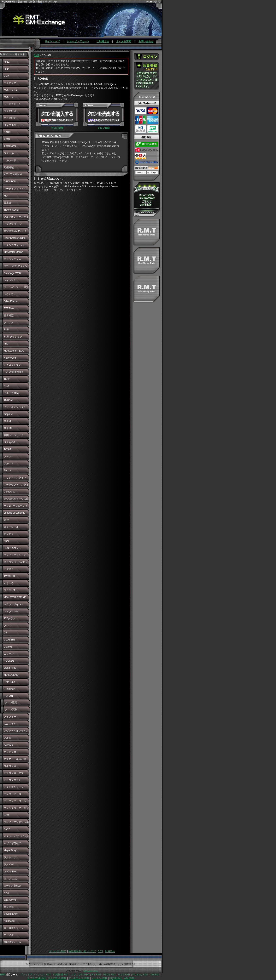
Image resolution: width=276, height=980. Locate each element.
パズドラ (9, 569)
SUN (6, 330)
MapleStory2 (11, 850)
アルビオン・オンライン (16, 218)
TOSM (7, 449)
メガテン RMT (99, 978)
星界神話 (9, 315)
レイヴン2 (9, 280)
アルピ (7, 738)
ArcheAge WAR (12, 273)
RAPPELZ (9, 682)
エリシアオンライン (15, 478)
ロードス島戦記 (12, 886)
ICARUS (8, 745)
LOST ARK (10, 668)
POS (6, 815)
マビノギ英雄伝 (12, 843)
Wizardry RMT (140, 975)
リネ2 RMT (124, 975)
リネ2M (8, 428)
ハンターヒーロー (14, 794)
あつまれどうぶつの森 (16, 499)
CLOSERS (10, 640)
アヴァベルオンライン (16, 731)
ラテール (9, 153)
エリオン (9, 654)
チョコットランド (14, 365)
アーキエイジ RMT (79, 978)
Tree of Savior (11, 210)
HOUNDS (9, 661)
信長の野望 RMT (57, 978)
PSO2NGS (10, 146)
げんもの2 (9, 442)
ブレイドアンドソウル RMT (36, 975)
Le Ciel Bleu (10, 872)
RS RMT (96, 975)
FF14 (7, 69)
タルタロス (10, 766)
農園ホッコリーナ (14, 435)
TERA (7, 379)
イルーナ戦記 (11, 393)
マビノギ (9, 935)
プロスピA (10, 590)
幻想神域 (9, 167)
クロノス (9, 323)
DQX (6, 76)
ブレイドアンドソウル (16, 822)
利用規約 (110, 951)
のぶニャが (10, 724)
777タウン (10, 619)
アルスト (9, 463)
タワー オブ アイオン (16, 266)
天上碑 (7, 203)
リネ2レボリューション (16, 507)
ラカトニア (10, 857)
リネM (7, 421)
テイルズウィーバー (15, 245)
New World (10, 358)
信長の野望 (10, 111)
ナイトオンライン (14, 787)
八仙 (6, 893)
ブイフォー (10, 717)
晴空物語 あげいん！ (15, 231)
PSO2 (7, 139)
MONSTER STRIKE (15, 597)
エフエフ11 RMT (80, 975)
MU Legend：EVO (14, 351)
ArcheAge (9, 921)
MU (6, 196)
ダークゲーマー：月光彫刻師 (16, 288)
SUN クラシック (13, 337)
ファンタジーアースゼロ (16, 809)
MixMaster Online (13, 252)
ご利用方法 (103, 41)
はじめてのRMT (58, 951)
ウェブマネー (11, 611)
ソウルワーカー (12, 294)
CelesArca (9, 492)
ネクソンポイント (14, 604)
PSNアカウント (13, 548)
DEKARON (10, 182)
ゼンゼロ (9, 534)
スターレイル (11, 527)
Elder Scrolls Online (15, 238)
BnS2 (7, 829)
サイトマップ (52, 41)
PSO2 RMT (109, 975)
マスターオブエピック (16, 836)
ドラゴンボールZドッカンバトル (16, 563)
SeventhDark (11, 914)
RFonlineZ (9, 689)
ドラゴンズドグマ (14, 773)
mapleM (8, 414)
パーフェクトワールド (16, 801)
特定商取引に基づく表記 (82, 951)
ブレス (7, 626)
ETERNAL (9, 308)
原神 (6, 520)
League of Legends (14, 513)
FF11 (7, 62)
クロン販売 (11, 702)
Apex (7, 541)
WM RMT (129, 978)
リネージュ (10, 97)
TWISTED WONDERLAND (13, 577)
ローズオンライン (14, 928)
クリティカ (10, 752)
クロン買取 (11, 710)
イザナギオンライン (15, 407)
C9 (5, 633)
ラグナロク (10, 83)
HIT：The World (13, 175)
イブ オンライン (13, 224)
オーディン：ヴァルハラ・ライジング (16, 190)
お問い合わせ (146, 41)
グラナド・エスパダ (15, 759)
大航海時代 (10, 900)
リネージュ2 (11, 90)
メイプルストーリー (15, 125)
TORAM (8, 400)
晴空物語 (9, 907)
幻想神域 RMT (61, 975)
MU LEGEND (11, 675)
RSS (100, 951)
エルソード (10, 160)
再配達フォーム (12, 942)
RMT (36, 55)
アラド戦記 (10, 118)
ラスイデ (9, 865)
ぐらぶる (9, 583)
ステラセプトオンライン (16, 486)
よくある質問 (124, 41)
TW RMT (155, 975)
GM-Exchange (91, 971)
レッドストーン (12, 104)
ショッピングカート (78, 41)
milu (6, 344)
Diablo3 (8, 647)
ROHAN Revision (13, 372)
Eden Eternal (11, 301)
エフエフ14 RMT (36, 978)
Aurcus (8, 471)
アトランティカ (12, 259)
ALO (6, 386)
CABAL (8, 132)
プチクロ (9, 456)
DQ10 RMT (116, 978)
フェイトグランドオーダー (16, 556)
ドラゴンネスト (12, 780)
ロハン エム (10, 879)
